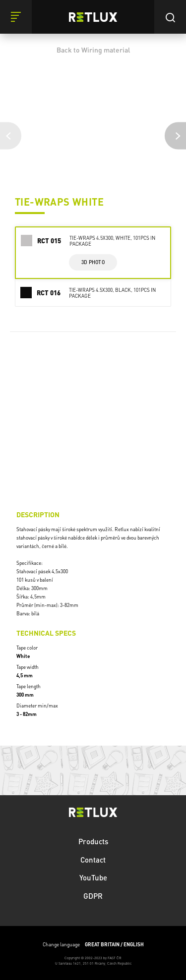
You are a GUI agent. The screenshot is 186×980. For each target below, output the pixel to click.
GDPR (93, 896)
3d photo (93, 262)
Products (93, 841)
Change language (93, 945)
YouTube (93, 877)
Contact (93, 860)
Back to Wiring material (93, 50)
